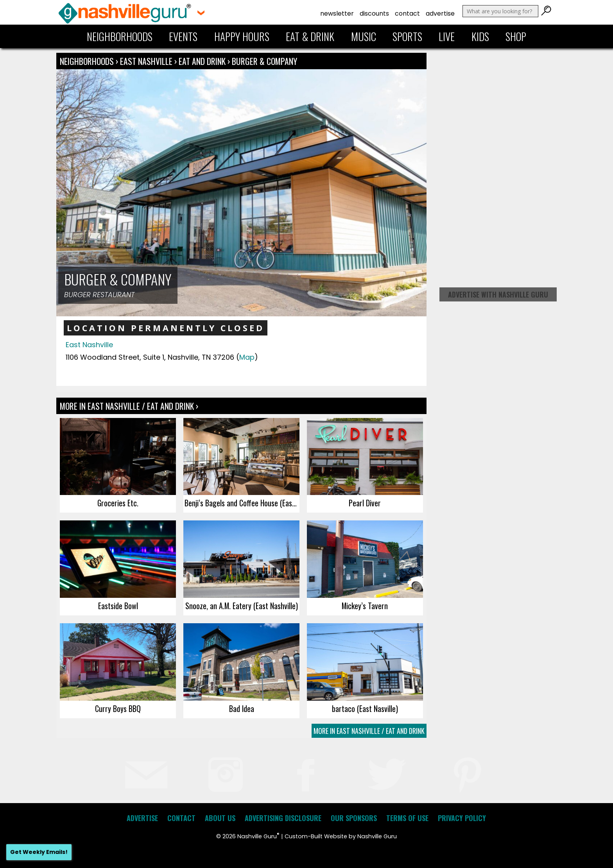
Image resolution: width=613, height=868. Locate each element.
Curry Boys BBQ (118, 708)
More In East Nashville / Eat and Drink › (129, 406)
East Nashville (147, 61)
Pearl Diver (365, 503)
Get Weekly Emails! (39, 852)
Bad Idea (242, 708)
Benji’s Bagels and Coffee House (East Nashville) (242, 503)
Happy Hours (242, 36)
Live (447, 36)
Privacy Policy (462, 818)
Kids (480, 36)
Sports (407, 36)
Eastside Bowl (118, 606)
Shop (516, 36)
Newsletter (337, 13)
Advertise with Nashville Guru (498, 294)
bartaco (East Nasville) (365, 708)
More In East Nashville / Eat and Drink (369, 731)
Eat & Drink (310, 36)
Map (247, 357)
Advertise (440, 13)
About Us (220, 818)
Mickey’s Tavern (365, 606)
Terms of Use (407, 818)
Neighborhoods (120, 36)
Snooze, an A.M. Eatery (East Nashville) (242, 606)
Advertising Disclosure (283, 818)
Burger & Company (264, 61)
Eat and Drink (202, 61)
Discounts (374, 13)
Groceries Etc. (118, 503)
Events (183, 36)
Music (364, 36)
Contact (407, 13)
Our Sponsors (354, 818)
